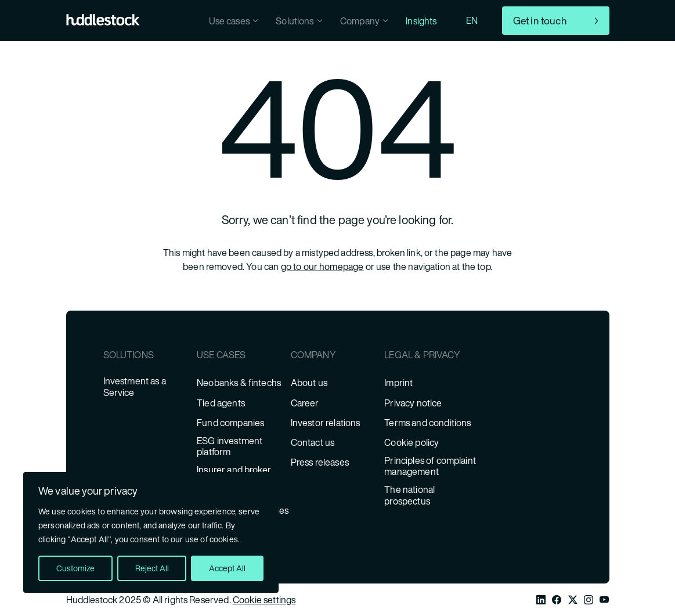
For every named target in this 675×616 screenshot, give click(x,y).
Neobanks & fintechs (239, 383)
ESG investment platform (230, 446)
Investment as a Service (135, 387)
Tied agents (221, 403)
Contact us (313, 443)
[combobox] (486, 21)
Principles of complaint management (430, 466)
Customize (75, 568)
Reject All (152, 568)
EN (472, 20)
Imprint (398, 383)
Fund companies (230, 423)
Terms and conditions (427, 423)
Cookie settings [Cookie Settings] (264, 600)
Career (305, 403)
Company (360, 21)
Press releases (320, 462)
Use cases (229, 21)
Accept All (227, 568)
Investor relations (326, 423)
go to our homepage (322, 266)
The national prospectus (409, 495)
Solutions (295, 21)
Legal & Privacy (422, 355)
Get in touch (540, 20)
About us (309, 383)
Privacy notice (413, 403)
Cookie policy (412, 443)
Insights (421, 21)
